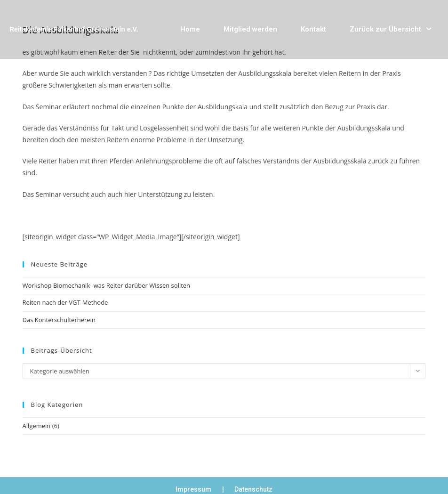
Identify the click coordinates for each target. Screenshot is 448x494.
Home (190, 29)
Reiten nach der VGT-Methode (65, 302)
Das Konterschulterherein (59, 320)
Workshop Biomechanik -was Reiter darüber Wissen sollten (107, 285)
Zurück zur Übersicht (391, 29)
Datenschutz (253, 489)
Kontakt (313, 29)
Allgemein (37, 426)
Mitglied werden (250, 29)
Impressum (193, 489)
